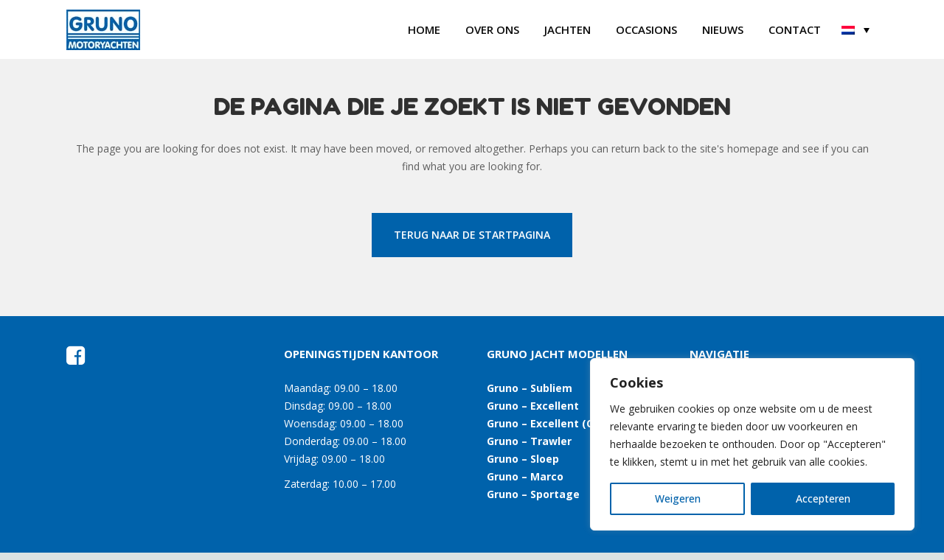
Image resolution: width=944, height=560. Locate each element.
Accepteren (823, 498)
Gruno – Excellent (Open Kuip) (565, 423)
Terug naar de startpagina (472, 235)
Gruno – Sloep (523, 459)
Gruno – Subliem (530, 388)
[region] (752, 444)
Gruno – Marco (525, 476)
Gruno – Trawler (529, 441)
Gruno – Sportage (533, 494)
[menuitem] (855, 29)
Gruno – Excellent (533, 406)
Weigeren (678, 498)
